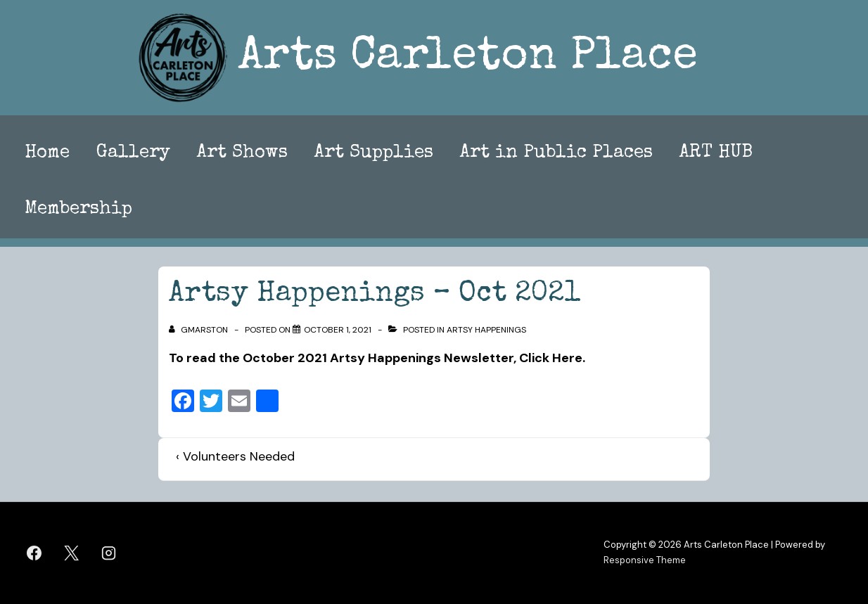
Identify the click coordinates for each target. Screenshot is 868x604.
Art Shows (242, 153)
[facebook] (34, 553)
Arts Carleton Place (468, 58)
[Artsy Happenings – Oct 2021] (338, 330)
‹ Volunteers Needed (235, 456)
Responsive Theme (645, 560)
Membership (78, 210)
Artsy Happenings (486, 330)
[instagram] (109, 553)
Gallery (133, 153)
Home (47, 153)
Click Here (551, 358)
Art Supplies (374, 153)
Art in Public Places (556, 153)
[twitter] (72, 553)
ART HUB (716, 153)
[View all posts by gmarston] (199, 330)
